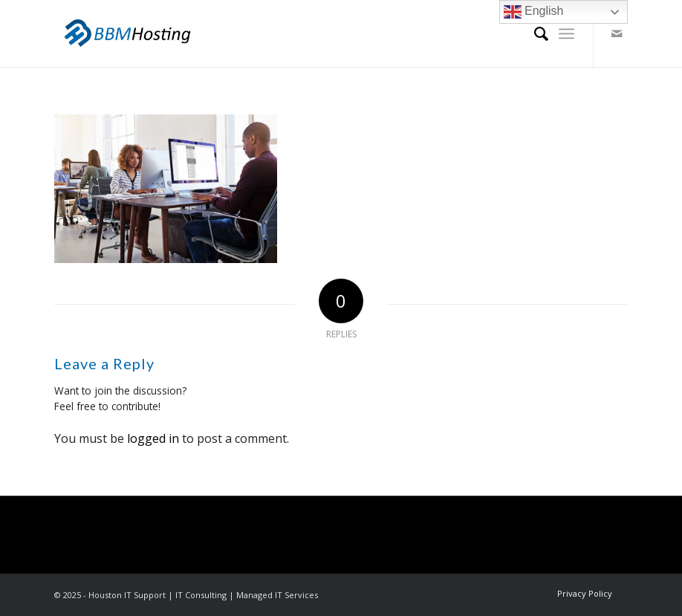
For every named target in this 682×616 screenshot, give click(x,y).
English (534, 12)
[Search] (534, 33)
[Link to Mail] (617, 33)
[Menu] (566, 33)
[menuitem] (534, 33)
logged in (153, 438)
